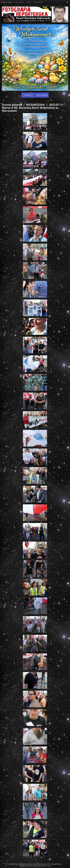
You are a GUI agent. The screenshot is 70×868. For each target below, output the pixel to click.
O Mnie (29, 2)
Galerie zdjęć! (7, 2)
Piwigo (29, 866)
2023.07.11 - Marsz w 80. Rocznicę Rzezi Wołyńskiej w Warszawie (33, 108)
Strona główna (12, 105)
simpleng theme (46, 866)
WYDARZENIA (35, 105)
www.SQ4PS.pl (38, 2)
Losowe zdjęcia (19, 2)
